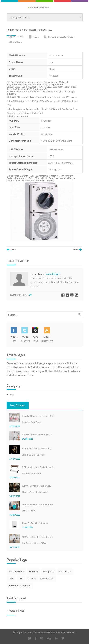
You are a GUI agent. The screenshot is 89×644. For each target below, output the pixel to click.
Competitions (47, 579)
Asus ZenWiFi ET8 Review (35, 523)
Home (10, 30)
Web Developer (16, 571)
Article (18, 30)
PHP (21, 579)
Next (77, 250)
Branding (33, 571)
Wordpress (48, 571)
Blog (12, 394)
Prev (11, 250)
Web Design (65, 571)
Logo (11, 579)
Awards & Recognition (20, 586)
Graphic (32, 579)
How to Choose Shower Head (37, 435)
